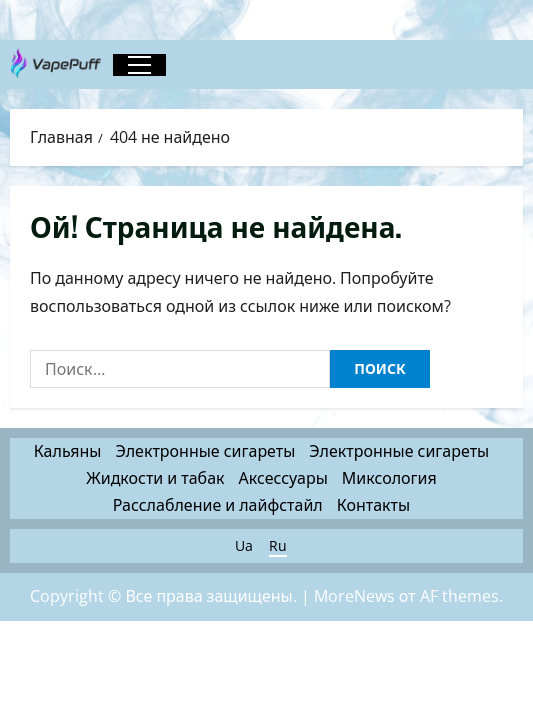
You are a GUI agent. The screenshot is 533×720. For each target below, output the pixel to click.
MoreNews (354, 596)
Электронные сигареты (205, 451)
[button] (139, 65)
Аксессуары (283, 478)
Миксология (389, 478)
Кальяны (68, 451)
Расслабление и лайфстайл (218, 505)
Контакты (373, 505)
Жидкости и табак (155, 478)
